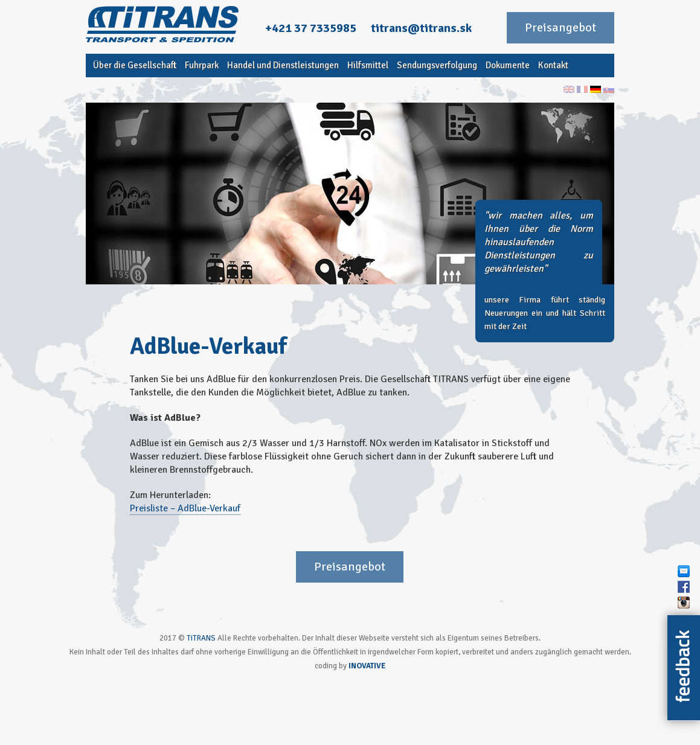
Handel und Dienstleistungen (283, 65)
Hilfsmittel (368, 65)
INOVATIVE (367, 666)
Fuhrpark (202, 65)
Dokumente (508, 65)
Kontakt (553, 65)
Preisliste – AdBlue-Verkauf (185, 508)
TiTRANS (201, 638)
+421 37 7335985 (311, 28)
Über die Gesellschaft (135, 65)
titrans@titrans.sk (421, 28)
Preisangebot (560, 27)
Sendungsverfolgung (437, 65)
